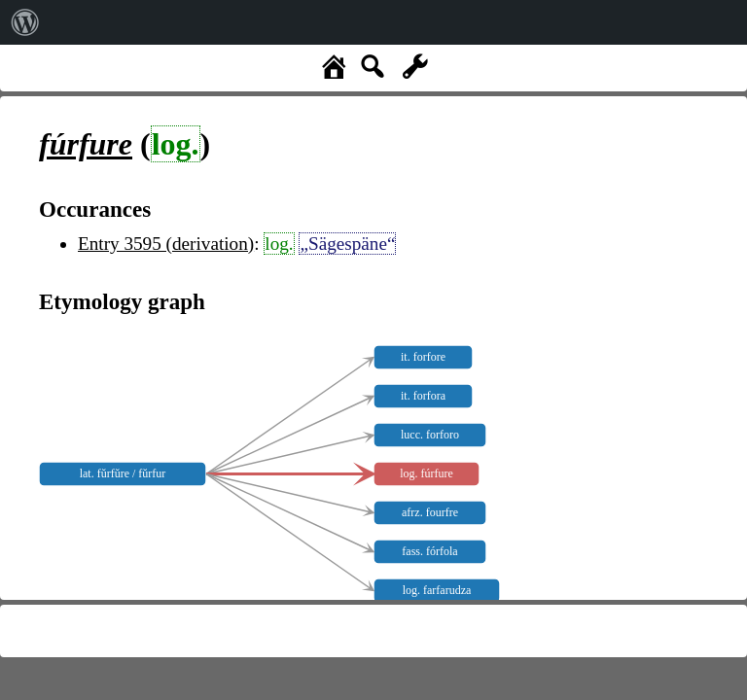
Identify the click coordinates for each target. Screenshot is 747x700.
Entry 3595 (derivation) (166, 244)
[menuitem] (25, 22)
